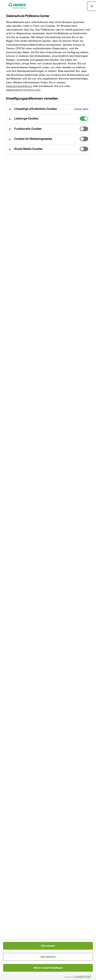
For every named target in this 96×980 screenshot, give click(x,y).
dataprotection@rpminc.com (23, 90)
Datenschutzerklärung (19, 86)
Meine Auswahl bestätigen (48, 968)
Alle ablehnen (48, 957)
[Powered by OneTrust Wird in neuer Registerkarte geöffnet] (79, 978)
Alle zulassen (48, 946)
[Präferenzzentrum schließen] (92, 6)
